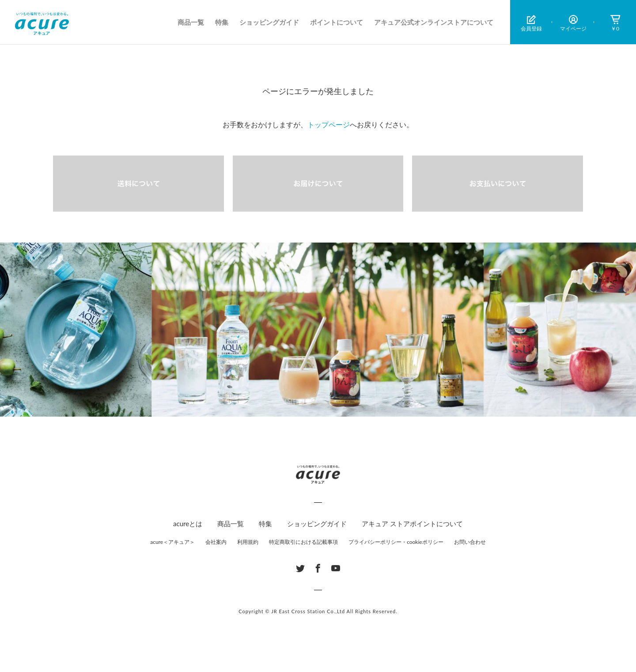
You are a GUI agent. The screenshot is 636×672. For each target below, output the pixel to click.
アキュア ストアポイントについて (412, 524)
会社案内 (216, 542)
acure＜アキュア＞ (172, 542)
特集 (222, 22)
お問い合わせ (470, 542)
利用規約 (248, 542)
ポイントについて (337, 22)
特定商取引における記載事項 (303, 542)
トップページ (329, 124)
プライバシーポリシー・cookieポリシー (396, 542)
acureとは (188, 524)
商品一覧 (191, 22)
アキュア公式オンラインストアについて (434, 22)
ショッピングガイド (269, 22)
